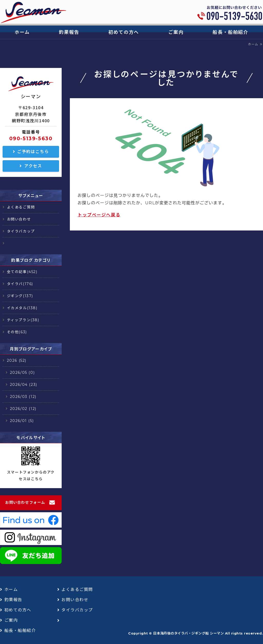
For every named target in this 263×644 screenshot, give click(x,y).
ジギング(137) (20, 296)
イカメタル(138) (22, 308)
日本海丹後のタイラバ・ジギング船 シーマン (188, 633)
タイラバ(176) (20, 284)
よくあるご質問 (21, 207)
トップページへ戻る (99, 215)
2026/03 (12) (23, 397)
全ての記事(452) (22, 272)
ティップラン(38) (23, 320)
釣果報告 (69, 32)
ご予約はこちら (33, 152)
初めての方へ (124, 32)
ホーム (22, 32)
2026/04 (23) (24, 385)
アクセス (33, 166)
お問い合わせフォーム (25, 502)
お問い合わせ (19, 219)
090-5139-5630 (31, 138)
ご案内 (176, 32)
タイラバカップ (21, 231)
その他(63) (17, 332)
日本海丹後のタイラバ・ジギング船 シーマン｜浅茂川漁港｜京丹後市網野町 (33, 13)
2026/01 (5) (22, 421)
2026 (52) (17, 360)
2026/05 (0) (22, 373)
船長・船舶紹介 (231, 32)
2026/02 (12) (23, 409)
